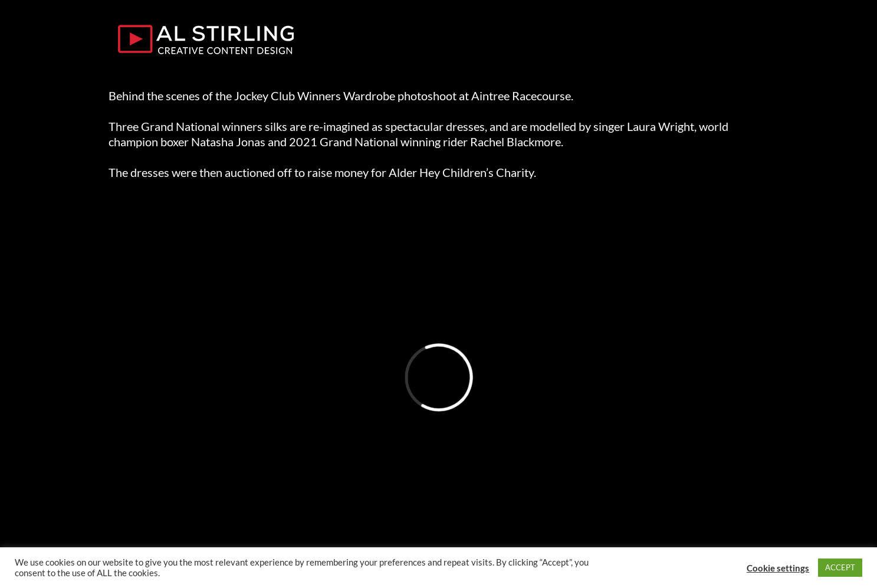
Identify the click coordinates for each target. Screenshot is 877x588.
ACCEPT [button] (840, 567)
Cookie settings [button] (778, 568)
